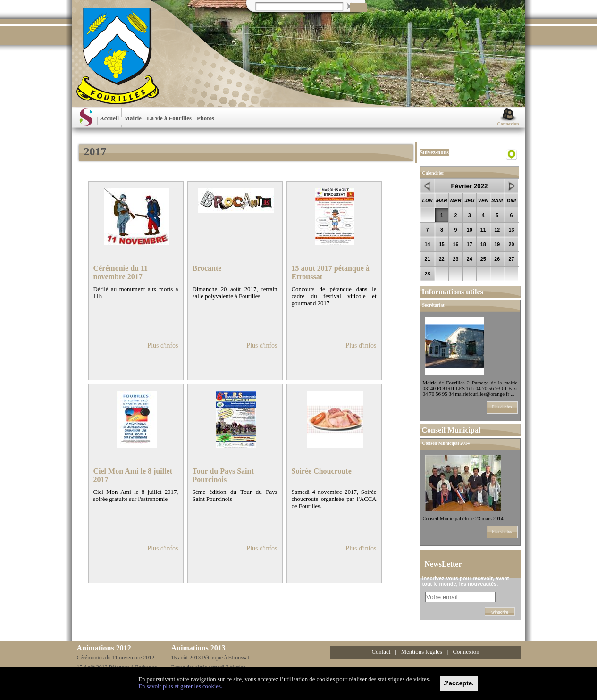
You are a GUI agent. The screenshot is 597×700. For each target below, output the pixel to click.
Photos (206, 118)
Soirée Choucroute (322, 471)
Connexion (508, 124)
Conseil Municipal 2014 (446, 443)
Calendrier (433, 173)
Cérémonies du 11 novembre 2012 (116, 658)
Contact (381, 652)
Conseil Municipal (451, 430)
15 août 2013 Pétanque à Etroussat (210, 658)
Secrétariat (433, 305)
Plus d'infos (163, 346)
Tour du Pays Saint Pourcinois (223, 475)
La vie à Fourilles (169, 118)
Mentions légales (422, 652)
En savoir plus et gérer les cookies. (180, 686)
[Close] (459, 683)
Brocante (207, 268)
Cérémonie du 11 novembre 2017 (121, 272)
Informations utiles (453, 292)
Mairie (133, 118)
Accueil (110, 118)
